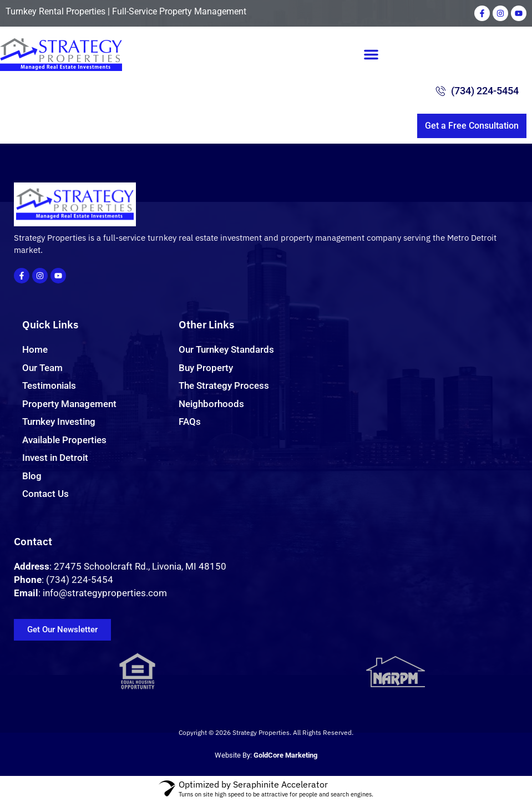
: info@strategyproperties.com (90, 593)
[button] (371, 54)
